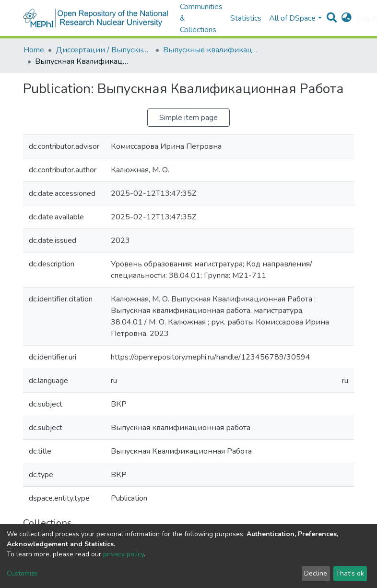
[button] (347, 18)
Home (34, 50)
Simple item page (188, 118)
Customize (22, 573)
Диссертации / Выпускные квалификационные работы (104, 50)
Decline (316, 573)
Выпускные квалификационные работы (211, 50)
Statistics (246, 18)
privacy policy (124, 554)
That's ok (350, 573)
